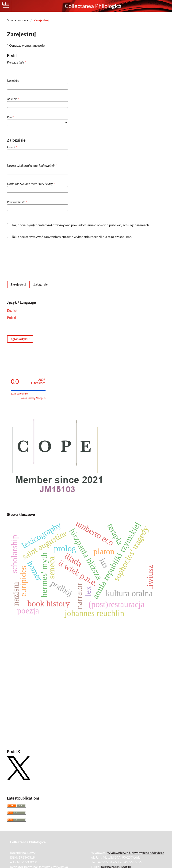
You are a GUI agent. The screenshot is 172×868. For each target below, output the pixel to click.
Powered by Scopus (33, 398)
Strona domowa (18, 20)
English (12, 310)
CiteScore (38, 381)
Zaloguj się (40, 284)
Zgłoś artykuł (20, 339)
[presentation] (43, 260)
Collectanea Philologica (93, 6)
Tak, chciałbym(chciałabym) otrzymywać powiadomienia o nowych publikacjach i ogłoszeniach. (78, 225)
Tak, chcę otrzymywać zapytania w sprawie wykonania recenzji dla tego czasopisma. (70, 237)
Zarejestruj (18, 284)
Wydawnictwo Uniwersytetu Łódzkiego (136, 853)
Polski (11, 318)
